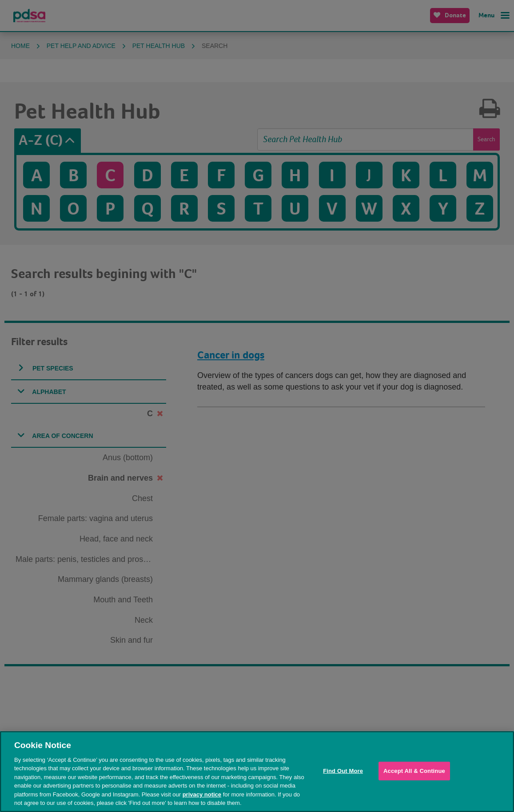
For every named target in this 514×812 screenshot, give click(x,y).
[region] (257, 772)
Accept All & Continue (414, 771)
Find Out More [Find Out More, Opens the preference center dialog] (343, 771)
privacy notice (202, 794)
